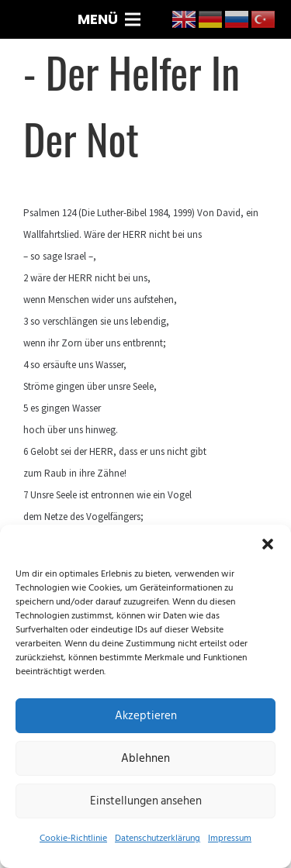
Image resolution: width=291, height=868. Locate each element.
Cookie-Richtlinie (73, 838)
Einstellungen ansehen (146, 801)
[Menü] (109, 19)
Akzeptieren (146, 716)
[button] (268, 544)
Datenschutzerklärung (158, 838)
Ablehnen (145, 758)
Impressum (230, 838)
